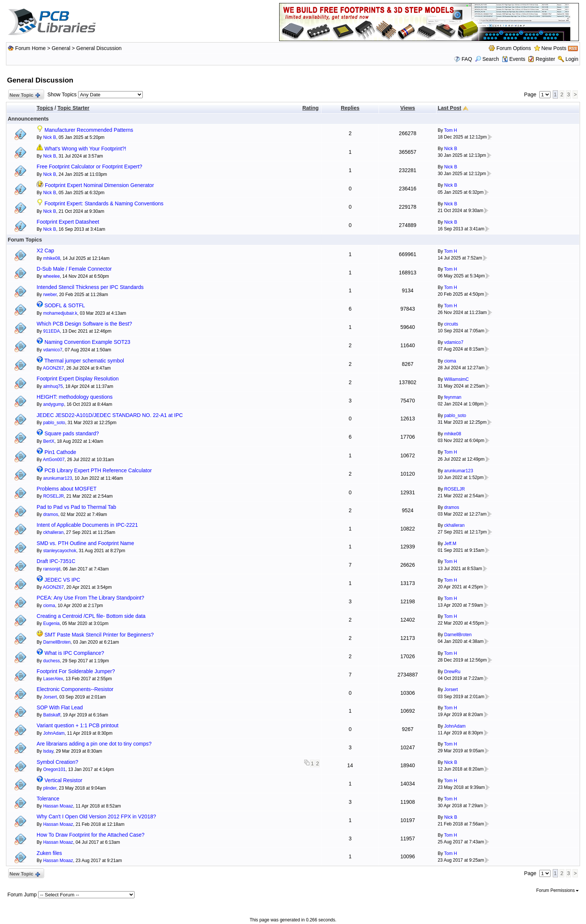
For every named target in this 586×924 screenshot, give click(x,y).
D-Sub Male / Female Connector (74, 269)
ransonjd (52, 569)
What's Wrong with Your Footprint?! (85, 149)
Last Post (449, 108)
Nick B (50, 137)
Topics (45, 108)
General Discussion (99, 48)
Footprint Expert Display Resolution (78, 379)
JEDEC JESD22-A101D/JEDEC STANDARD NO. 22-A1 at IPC (110, 415)
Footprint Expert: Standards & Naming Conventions (104, 203)
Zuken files (49, 853)
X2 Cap (45, 251)
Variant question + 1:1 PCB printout (78, 725)
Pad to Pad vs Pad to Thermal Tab (76, 507)
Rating (311, 108)
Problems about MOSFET (67, 489)
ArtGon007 (54, 460)
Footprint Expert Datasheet (68, 222)
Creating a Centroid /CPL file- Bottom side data (91, 616)
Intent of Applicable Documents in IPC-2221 (87, 525)
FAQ (467, 59)
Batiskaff (52, 715)
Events (514, 59)
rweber (50, 295)
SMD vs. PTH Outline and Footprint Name (85, 543)
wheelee (51, 276)
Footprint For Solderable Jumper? (76, 671)
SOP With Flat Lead (60, 707)
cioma (450, 361)
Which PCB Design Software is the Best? (84, 324)
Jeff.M (450, 544)
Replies (350, 108)
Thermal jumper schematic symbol (84, 361)
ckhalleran (53, 532)
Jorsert (50, 697)
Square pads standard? (72, 433)
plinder (50, 788)
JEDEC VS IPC (62, 580)
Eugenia (51, 623)
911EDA (51, 331)
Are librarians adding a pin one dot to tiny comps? (94, 744)
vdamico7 (53, 350)
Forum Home (31, 48)
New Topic (24, 95)
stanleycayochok (60, 551)
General (61, 48)
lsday (48, 751)
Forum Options (514, 48)
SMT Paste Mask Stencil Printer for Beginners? (99, 635)
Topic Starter (73, 108)
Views (408, 108)
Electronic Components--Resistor (75, 689)
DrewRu (452, 672)
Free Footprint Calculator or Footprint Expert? (89, 167)
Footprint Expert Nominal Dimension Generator (99, 185)
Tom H (451, 130)
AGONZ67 (53, 368)
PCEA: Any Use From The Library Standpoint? (90, 598)
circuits (451, 324)
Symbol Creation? (57, 762)
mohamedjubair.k (60, 313)
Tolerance (48, 799)
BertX (49, 441)
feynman (453, 397)
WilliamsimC (456, 379)
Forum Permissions (558, 890)
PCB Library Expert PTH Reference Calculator (98, 470)
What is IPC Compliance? (74, 653)
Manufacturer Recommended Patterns (89, 130)
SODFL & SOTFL (65, 305)
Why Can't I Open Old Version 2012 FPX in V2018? (96, 816)
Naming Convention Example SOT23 (87, 342)
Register (545, 59)
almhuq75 (53, 386)
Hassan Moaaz (58, 806)
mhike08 (51, 258)
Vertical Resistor (63, 780)
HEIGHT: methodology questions (75, 397)
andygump (53, 404)
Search (487, 59)
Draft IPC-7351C (56, 561)
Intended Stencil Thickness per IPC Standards (90, 287)
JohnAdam (54, 733)
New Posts (554, 48)
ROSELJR (53, 496)
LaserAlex (53, 679)
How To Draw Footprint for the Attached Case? (90, 835)
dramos (50, 514)
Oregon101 (54, 769)
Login (572, 59)
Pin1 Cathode (60, 452)
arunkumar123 (57, 478)
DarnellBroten (57, 642)
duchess (51, 661)
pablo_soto (54, 423)
